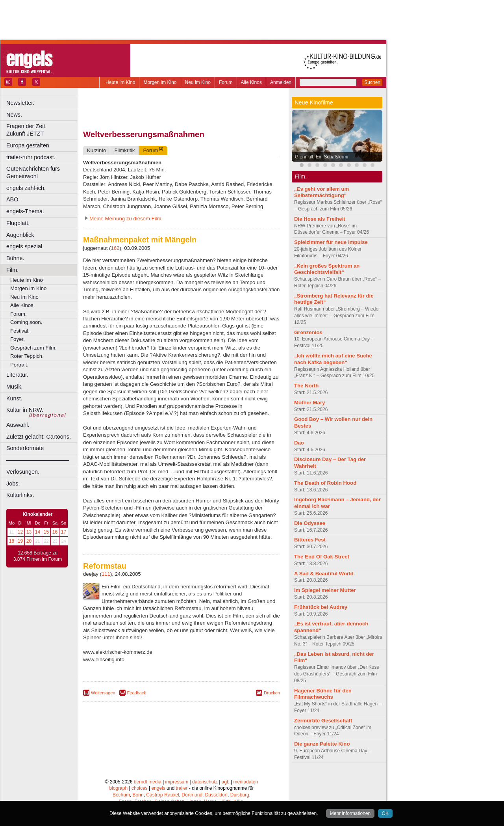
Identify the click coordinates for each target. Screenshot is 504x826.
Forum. (19, 314)
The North (306, 386)
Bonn (138, 795)
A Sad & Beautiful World (324, 574)
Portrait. (19, 365)
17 (64, 532)
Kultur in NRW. (25, 410)
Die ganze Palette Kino (322, 744)
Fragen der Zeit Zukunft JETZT (43, 130)
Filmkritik (124, 150)
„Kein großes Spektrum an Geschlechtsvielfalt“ (327, 269)
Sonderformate (25, 448)
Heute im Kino (120, 82)
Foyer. (18, 339)
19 (20, 541)
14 (38, 532)
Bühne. (15, 258)
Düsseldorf (216, 795)
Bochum (121, 795)
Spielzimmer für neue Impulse (331, 242)
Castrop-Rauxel (162, 795)
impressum (177, 782)
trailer (182, 788)
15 (46, 532)
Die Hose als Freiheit (320, 219)
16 (55, 532)
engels (158, 788)
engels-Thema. (25, 211)
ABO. (13, 199)
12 (20, 532)
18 (12, 541)
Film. (12, 270)
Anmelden (281, 82)
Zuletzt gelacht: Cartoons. (39, 437)
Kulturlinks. (20, 495)
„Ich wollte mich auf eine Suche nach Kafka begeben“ (333, 359)
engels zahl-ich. (26, 188)
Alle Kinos (251, 82)
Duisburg (240, 795)
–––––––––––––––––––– (38, 460)
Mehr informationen (350, 813)
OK (385, 813)
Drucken (272, 693)
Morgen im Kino (160, 82)
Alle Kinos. (22, 305)
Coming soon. (26, 322)
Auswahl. (18, 425)
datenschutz (205, 782)
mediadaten (246, 782)
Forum (226, 82)
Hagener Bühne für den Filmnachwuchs (323, 694)
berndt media (148, 782)
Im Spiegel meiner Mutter (325, 590)
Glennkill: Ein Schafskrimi (321, 157)
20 (29, 541)
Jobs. (13, 484)
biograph (118, 788)
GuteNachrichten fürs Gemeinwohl (33, 172)
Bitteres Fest (310, 540)
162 (115, 248)
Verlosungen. (23, 472)
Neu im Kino (198, 82)
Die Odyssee (310, 523)
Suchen (372, 82)
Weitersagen (103, 693)
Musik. (15, 387)
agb (226, 782)
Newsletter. (20, 103)
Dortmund (192, 795)
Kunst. (14, 398)
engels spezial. (25, 246)
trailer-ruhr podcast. (31, 157)
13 (29, 532)
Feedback (137, 693)
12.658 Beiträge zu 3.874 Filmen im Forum (38, 556)
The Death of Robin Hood (325, 483)
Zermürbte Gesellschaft (323, 721)
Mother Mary (309, 403)
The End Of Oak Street (322, 557)
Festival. (20, 331)
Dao (299, 443)
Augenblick (20, 235)
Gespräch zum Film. (33, 348)
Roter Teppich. (27, 356)
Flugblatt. (18, 223)
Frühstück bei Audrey (321, 607)
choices (140, 788)
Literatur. (17, 375)
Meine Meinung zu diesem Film (125, 219)
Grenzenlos (308, 332)
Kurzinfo (96, 150)
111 (106, 574)
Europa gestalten (28, 145)
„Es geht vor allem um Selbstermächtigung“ (321, 192)
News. (14, 115)
